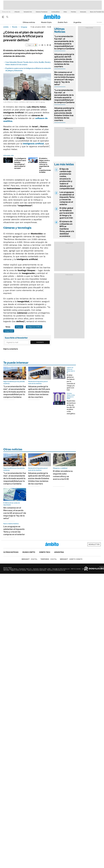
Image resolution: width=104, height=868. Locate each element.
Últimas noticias (29, 22)
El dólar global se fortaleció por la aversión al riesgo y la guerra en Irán (67, 213)
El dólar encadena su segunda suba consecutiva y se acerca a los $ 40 (63, 475)
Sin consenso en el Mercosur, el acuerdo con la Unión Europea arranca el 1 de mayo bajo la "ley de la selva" (64, 78)
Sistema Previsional (42, 12)
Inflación (17, 12)
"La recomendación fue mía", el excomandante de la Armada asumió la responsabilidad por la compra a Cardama (64, 42)
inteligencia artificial (33, 144)
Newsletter (99, 22)
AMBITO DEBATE (71, 559)
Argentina (77, 22)
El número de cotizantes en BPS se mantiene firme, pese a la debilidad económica (67, 229)
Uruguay (24, 27)
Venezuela (83, 12)
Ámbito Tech (63, 22)
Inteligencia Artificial (34, 327)
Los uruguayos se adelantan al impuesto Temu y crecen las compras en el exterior (67, 198)
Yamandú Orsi (28, 12)
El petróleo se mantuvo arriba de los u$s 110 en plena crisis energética (71, 407)
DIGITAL (30, 559)
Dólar (65, 12)
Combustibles (56, 12)
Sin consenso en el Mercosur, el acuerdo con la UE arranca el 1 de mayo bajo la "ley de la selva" (15, 513)
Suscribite (40, 342)
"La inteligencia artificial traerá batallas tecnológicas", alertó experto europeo (20, 163)
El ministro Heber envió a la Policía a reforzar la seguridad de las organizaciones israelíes (45, 165)
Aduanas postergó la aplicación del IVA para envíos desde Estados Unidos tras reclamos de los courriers (64, 60)
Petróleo (73, 12)
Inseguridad (9, 331)
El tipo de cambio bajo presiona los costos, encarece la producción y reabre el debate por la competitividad (67, 179)
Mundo (15, 27)
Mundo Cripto (46, 22)
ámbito (6, 27)
